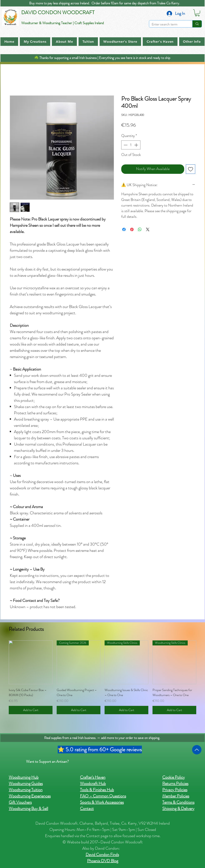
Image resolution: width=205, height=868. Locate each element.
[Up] (197, 750)
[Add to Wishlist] (191, 169)
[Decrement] (125, 145)
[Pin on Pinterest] (132, 229)
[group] (102, 677)
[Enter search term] (168, 24)
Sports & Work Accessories (102, 802)
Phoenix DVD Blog (103, 861)
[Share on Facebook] (124, 229)
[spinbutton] (131, 145)
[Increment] (137, 145)
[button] (197, 13)
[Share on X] (148, 229)
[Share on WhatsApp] (140, 229)
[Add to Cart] (31, 710)
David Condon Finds (102, 855)
